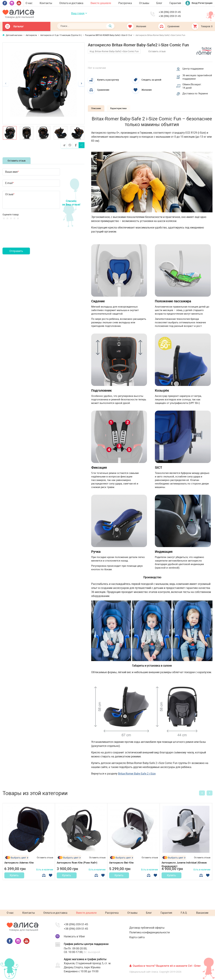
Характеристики (126, 115)
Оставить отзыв (17, 161)
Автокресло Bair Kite (122, 869)
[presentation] (28, 238)
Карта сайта (137, 937)
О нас (29, 3)
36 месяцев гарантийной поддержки (191, 79)
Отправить (16, 251)
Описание (98, 115)
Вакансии (202, 913)
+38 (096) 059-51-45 (169, 12)
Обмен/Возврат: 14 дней (193, 91)
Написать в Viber (74, 936)
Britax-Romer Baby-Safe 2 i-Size (137, 780)
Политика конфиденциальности (149, 932)
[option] (44, 83)
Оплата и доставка (71, 3)
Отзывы (144, 3)
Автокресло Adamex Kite (20, 869)
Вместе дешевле (101, 3)
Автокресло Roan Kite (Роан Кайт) (78, 869)
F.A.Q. (184, 913)
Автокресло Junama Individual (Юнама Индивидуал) (181, 871)
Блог (159, 3)
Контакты (46, 3)
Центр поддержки (195, 68)
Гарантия (175, 3)
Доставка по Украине (197, 100)
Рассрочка (125, 3)
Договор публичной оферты (147, 928)
